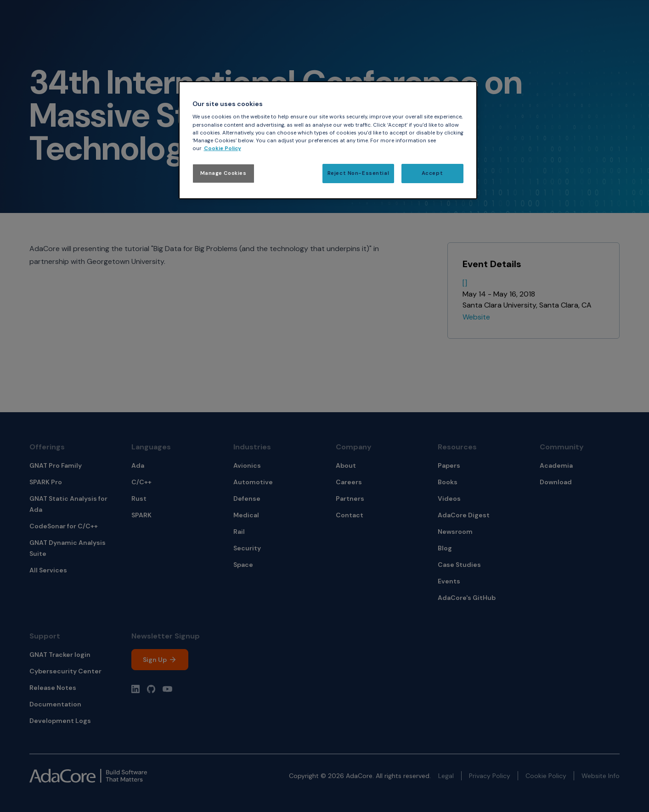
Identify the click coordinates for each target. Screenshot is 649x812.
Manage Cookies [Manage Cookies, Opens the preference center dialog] (223, 173)
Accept (432, 173)
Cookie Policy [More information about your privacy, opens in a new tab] (223, 148)
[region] (328, 140)
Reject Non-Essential (358, 173)
